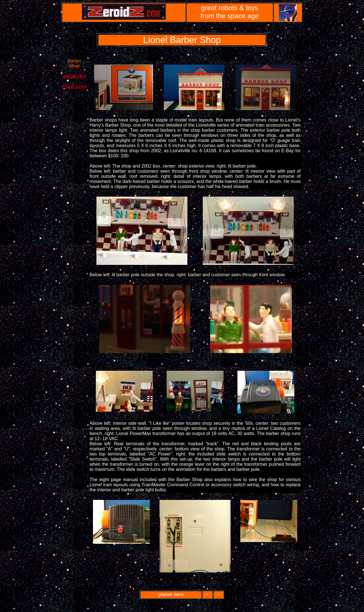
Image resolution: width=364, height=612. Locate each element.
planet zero (74, 76)
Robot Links (75, 86)
